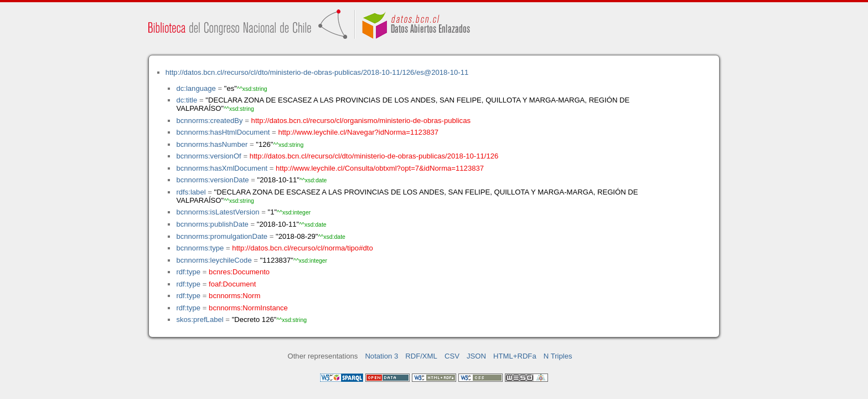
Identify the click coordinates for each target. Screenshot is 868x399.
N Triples (558, 356)
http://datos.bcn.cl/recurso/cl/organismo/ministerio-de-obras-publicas (361, 121)
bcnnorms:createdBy (209, 121)
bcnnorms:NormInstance (248, 308)
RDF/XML (421, 356)
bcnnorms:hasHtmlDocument (223, 132)
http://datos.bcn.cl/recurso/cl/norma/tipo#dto (302, 248)
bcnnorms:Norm (234, 296)
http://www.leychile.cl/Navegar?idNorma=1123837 (358, 132)
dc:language (196, 88)
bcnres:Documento (239, 272)
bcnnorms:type (200, 248)
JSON (476, 356)
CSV (452, 356)
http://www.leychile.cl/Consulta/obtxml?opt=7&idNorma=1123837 (380, 168)
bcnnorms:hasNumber (212, 144)
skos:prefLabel (200, 319)
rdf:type (188, 272)
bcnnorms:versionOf (208, 156)
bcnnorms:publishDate (212, 224)
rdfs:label (191, 192)
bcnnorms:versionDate (212, 180)
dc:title (187, 100)
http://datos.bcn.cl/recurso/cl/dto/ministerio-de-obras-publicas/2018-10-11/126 (374, 156)
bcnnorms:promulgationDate (222, 236)
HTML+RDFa (515, 356)
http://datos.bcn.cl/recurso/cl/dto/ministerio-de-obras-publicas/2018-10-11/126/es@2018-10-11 (317, 72)
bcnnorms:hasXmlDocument (222, 168)
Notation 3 (381, 356)
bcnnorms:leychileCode (214, 260)
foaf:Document (232, 284)
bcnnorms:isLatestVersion (218, 212)
